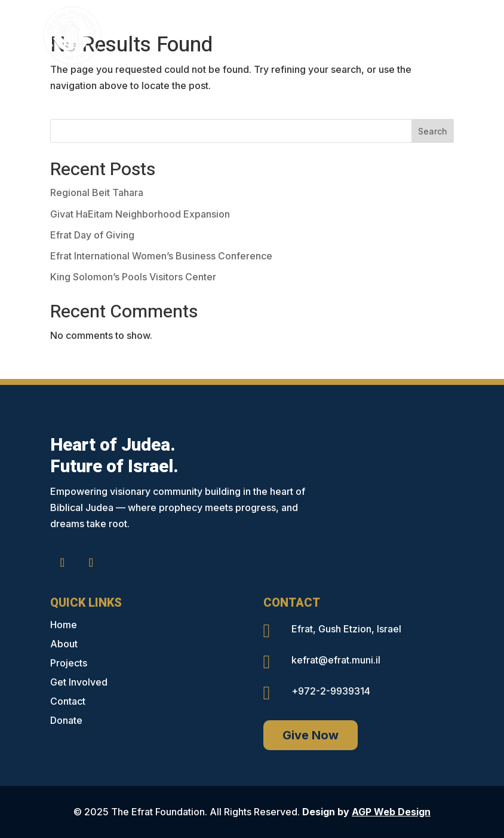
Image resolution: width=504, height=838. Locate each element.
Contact (68, 701)
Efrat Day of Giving (92, 235)
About (64, 644)
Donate (66, 720)
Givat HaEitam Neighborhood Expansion (140, 214)
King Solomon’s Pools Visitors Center (133, 277)
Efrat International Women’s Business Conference (161, 256)
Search (433, 131)
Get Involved (79, 682)
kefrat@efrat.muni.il (336, 660)
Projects (69, 663)
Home (64, 625)
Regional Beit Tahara (97, 192)
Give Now (311, 735)
